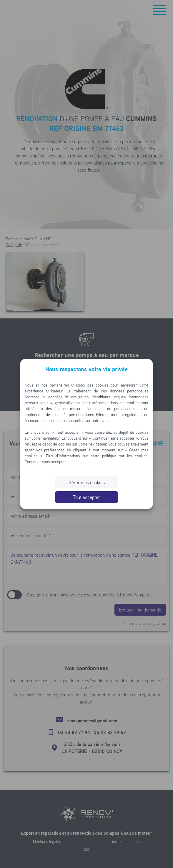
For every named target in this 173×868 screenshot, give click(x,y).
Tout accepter (86, 497)
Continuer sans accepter (45, 462)
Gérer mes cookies (87, 482)
